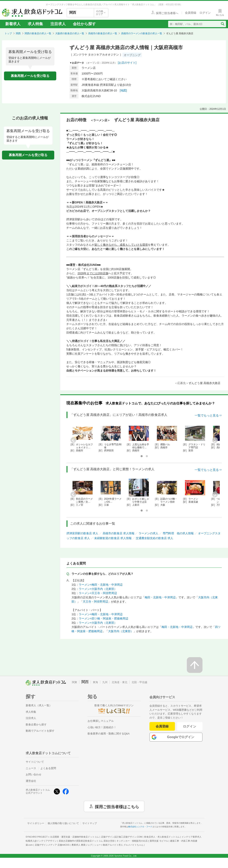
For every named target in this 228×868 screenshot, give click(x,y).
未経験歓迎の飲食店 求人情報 (113, 538)
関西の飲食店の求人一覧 (38, 33)
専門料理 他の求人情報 (178, 533)
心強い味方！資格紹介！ (102, 727)
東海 (95, 682)
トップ (8, 33)
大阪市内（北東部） (121, 631)
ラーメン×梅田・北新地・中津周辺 (101, 585)
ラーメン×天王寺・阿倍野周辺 (98, 593)
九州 (105, 682)
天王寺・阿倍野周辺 (95, 602)
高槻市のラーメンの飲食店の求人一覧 (142, 33)
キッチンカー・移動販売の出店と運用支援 (142, 841)
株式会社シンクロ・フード (140, 827)
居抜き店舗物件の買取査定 (87, 841)
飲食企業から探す (36, 725)
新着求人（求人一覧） (39, 705)
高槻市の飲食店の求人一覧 (103, 33)
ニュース (31, 768)
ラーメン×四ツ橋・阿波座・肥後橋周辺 (103, 618)
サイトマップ (90, 823)
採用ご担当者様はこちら (117, 806)
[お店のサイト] (127, 63)
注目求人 (58, 24)
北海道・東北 (120, 682)
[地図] (123, 90)
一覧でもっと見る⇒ (208, 415)
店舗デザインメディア (52, 845)
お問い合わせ (34, 774)
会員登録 (162, 726)
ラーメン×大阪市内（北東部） (98, 589)
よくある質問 (48, 768)
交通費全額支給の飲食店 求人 (154, 538)
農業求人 (82, 845)
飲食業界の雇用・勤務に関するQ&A (109, 734)
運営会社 (31, 781)
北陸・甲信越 (139, 682)
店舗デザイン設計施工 (122, 837)
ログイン (190, 726)
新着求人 (13, 24)
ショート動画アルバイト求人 (119, 845)
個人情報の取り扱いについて (63, 823)
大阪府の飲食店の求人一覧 (70, 33)
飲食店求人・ (162, 837)
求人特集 (35, 24)
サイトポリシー (36, 823)
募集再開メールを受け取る (30, 76)
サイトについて (35, 762)
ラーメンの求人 (148, 533)
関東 (75, 682)
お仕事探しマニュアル (101, 721)
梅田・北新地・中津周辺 (160, 597)
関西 (18, 33)
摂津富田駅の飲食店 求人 (82, 533)
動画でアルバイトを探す (40, 731)
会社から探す (84, 24)
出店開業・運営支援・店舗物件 (75, 837)
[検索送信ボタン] (222, 24)
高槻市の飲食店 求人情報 (119, 533)
